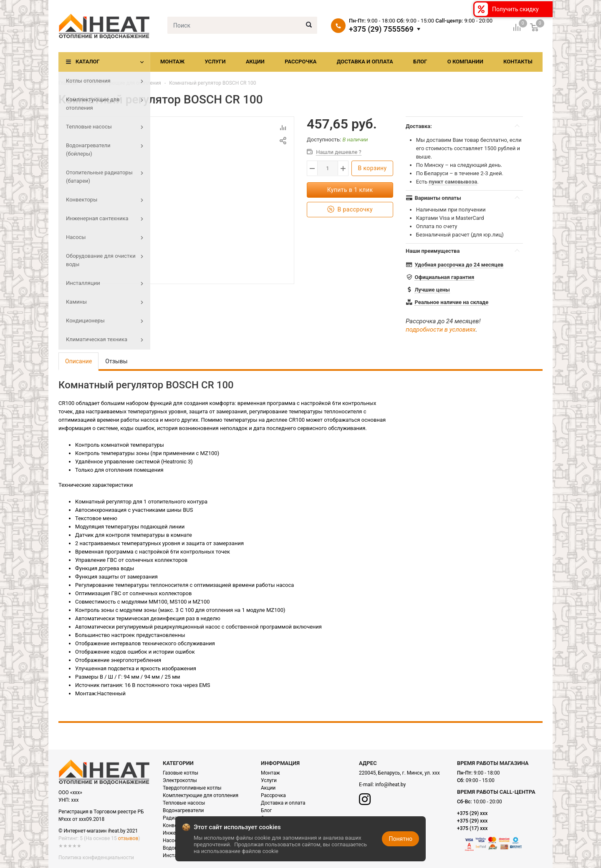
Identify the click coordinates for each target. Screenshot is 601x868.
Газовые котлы (181, 773)
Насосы (172, 840)
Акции (255, 62)
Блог (420, 62)
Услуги (215, 62)
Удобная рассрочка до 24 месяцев (459, 265)
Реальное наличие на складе (451, 302)
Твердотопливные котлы (192, 788)
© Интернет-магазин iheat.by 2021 (98, 831)
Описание (78, 361)
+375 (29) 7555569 (381, 29)
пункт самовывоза (453, 182)
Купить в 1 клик (350, 190)
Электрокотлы (180, 780)
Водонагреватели (183, 810)
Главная (68, 83)
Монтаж (172, 62)
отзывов (128, 838)
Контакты (518, 62)
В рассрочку (350, 210)
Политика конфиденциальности (96, 858)
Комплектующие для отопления (123, 83)
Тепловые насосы (184, 803)
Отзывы (116, 361)
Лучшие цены (432, 290)
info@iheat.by (390, 785)
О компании (465, 62)
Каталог (88, 62)
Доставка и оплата (365, 62)
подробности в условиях (441, 330)
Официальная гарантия (444, 277)
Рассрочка (300, 62)
